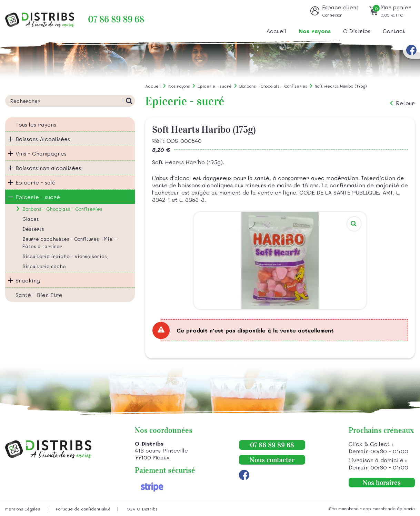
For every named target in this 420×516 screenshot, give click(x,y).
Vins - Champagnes (41, 153)
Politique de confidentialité (83, 509)
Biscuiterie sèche (44, 266)
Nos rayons (315, 31)
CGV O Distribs (142, 509)
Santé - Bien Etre (39, 295)
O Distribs (357, 31)
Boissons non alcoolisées (48, 168)
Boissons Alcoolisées (43, 139)
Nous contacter (272, 460)
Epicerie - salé (36, 182)
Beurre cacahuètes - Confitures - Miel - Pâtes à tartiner (70, 242)
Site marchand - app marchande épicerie (372, 508)
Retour (405, 103)
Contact (394, 31)
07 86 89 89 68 (116, 19)
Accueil (276, 31)
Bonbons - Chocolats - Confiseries (62, 209)
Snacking (28, 280)
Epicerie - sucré (38, 197)
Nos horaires (382, 483)
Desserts (33, 229)
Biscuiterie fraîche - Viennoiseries (65, 256)
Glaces (31, 219)
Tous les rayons (36, 124)
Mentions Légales (23, 509)
